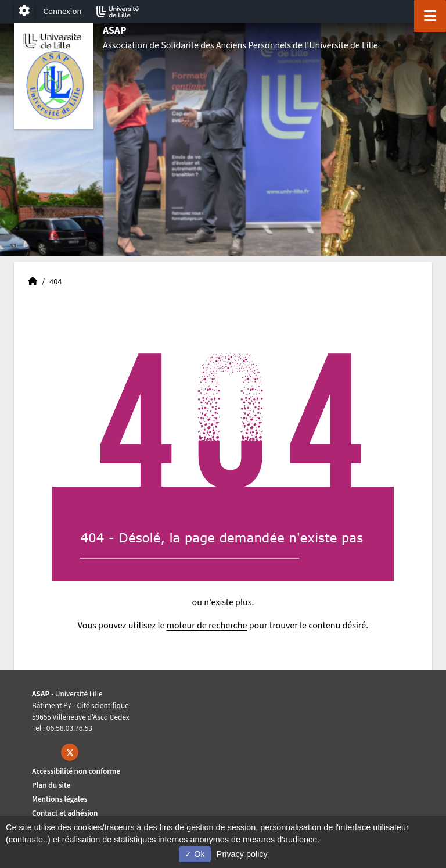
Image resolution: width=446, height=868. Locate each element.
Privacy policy (242, 854)
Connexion (63, 11)
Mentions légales (60, 799)
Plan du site (51, 785)
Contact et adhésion (65, 813)
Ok (195, 854)
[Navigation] (430, 16)
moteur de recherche (207, 626)
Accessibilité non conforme (76, 771)
